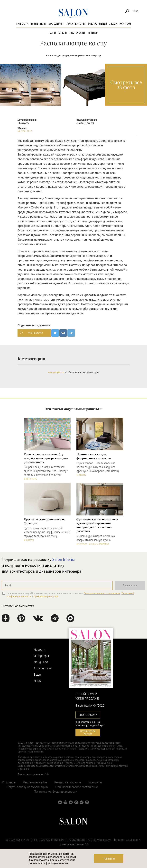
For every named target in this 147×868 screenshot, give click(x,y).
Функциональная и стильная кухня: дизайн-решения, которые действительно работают (97, 525)
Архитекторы (76, 24)
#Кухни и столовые (99, 544)
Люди (113, 24)
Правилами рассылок (46, 596)
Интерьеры (39, 24)
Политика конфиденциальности (55, 792)
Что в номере (88, 715)
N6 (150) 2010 (25, 131)
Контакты (95, 782)
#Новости (82, 475)
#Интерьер (82, 544)
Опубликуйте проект (88, 733)
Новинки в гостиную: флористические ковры (94, 456)
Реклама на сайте (35, 782)
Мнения (93, 33)
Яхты (52, 33)
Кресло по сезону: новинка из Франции (45, 521)
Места (92, 24)
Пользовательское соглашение (77, 787)
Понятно (109, 859)
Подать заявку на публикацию (27, 787)
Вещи (103, 24)
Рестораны (77, 33)
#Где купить (30, 479)
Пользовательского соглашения (102, 593)
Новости (22, 24)
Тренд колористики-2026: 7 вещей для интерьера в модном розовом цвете (46, 458)
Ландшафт (57, 24)
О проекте (9, 782)
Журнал (125, 24)
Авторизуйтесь (56, 372)
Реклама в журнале (68, 782)
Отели (63, 33)
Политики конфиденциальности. (48, 863)
